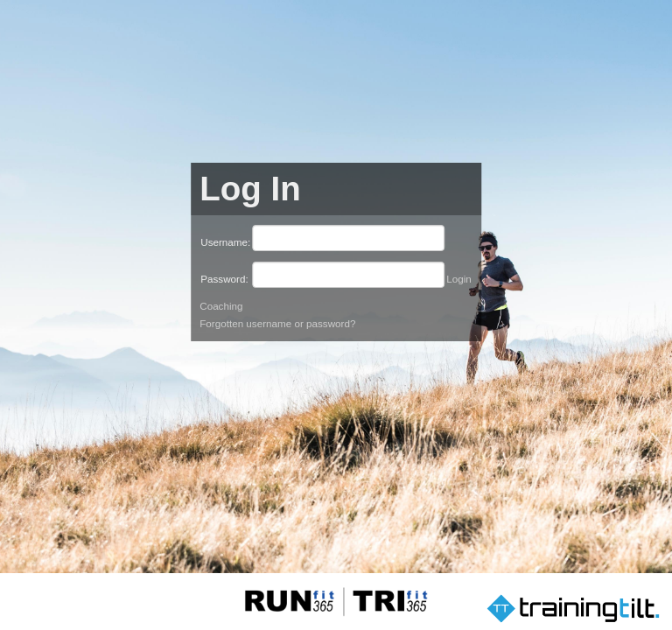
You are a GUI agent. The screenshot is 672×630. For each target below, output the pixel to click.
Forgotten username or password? (277, 323)
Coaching (221, 306)
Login (459, 279)
